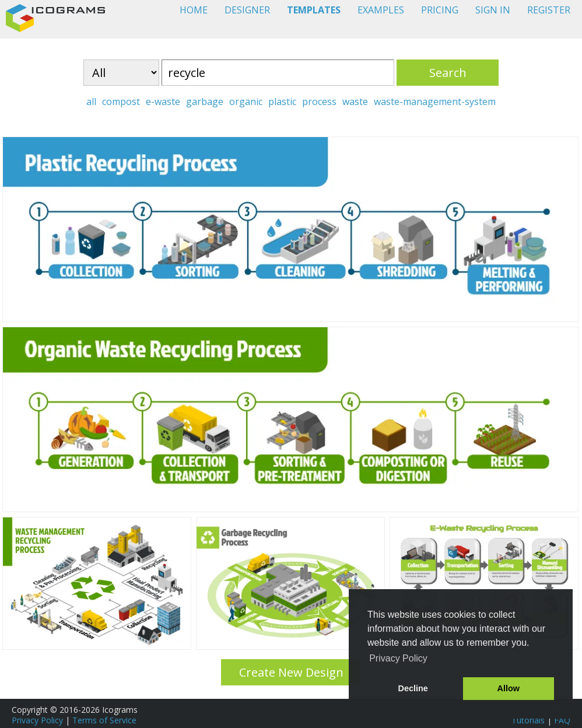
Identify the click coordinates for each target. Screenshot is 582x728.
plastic (282, 101)
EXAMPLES (381, 10)
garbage (205, 101)
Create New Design (291, 672)
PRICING (440, 10)
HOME (194, 10)
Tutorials (528, 720)
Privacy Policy (37, 720)
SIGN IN (493, 10)
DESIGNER (247, 10)
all (91, 101)
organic (246, 101)
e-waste (163, 101)
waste (355, 101)
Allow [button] (509, 688)
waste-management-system (435, 101)
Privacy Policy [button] (398, 658)
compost (121, 101)
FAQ (562, 720)
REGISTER (549, 10)
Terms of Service (104, 720)
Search (448, 73)
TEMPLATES (314, 10)
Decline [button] (413, 688)
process (319, 101)
